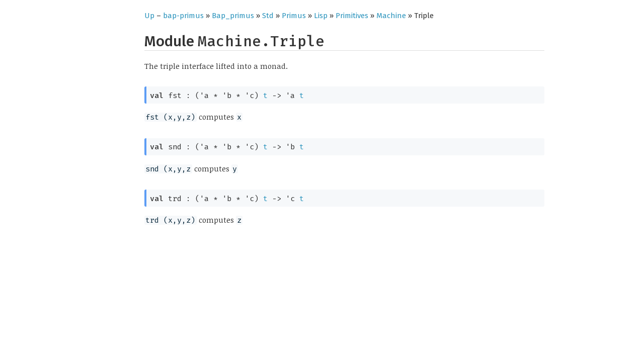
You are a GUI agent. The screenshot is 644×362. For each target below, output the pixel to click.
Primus (294, 16)
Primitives (352, 16)
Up (149, 16)
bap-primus (183, 16)
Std (268, 16)
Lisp (321, 16)
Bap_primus (233, 16)
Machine (391, 16)
